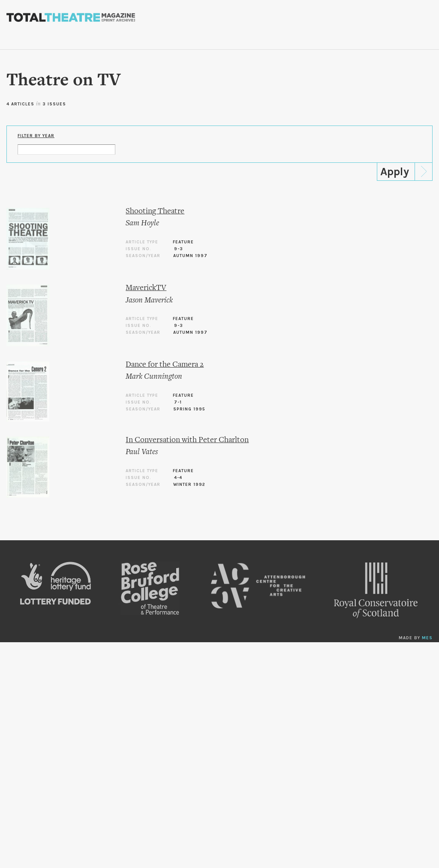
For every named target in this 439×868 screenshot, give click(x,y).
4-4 (178, 478)
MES (427, 638)
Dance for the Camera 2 (165, 365)
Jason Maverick (149, 301)
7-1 (178, 402)
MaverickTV (146, 288)
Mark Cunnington (154, 377)
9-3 (179, 249)
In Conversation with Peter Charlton (187, 440)
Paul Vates (142, 452)
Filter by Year (36, 136)
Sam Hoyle (142, 223)
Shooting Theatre (155, 211)
